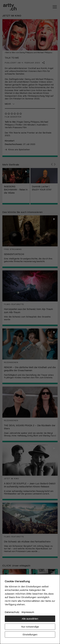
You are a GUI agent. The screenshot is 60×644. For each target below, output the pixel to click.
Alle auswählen (30, 618)
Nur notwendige (30, 626)
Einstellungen (30, 634)
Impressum (28, 612)
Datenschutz (12, 612)
